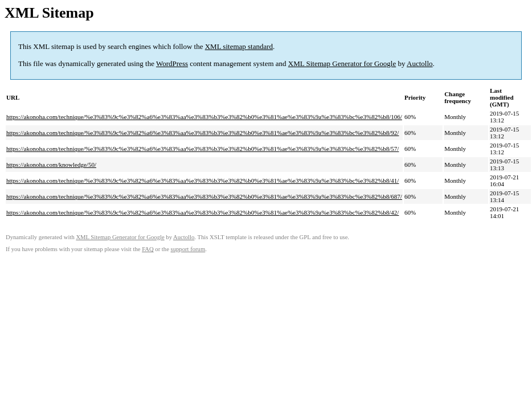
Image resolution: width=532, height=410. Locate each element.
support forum (188, 249)
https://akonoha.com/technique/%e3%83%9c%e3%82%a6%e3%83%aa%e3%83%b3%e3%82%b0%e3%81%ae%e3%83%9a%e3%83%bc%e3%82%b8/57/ (202, 149)
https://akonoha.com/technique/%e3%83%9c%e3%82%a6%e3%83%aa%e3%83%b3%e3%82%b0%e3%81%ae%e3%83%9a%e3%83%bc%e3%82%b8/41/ (202, 181)
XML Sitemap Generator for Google (342, 63)
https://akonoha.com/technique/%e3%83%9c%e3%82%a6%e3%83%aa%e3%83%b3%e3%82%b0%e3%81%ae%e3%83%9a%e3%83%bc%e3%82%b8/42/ (202, 212)
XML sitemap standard (239, 46)
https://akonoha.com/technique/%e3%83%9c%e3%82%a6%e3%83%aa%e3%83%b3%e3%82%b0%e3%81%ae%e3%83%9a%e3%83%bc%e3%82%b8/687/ (204, 196)
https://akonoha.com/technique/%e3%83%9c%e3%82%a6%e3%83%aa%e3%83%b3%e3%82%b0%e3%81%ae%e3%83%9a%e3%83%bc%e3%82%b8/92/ (202, 133)
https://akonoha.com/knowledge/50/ (51, 165)
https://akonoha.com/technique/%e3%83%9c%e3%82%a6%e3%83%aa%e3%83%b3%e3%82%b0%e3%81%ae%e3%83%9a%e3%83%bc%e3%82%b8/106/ (204, 117)
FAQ (148, 249)
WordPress (172, 63)
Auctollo (420, 63)
